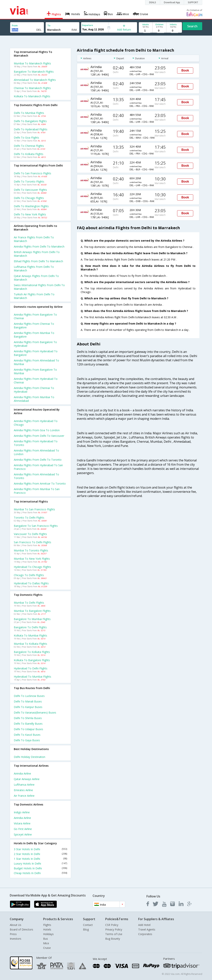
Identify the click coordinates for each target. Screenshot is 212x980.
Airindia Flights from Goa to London (37, 430)
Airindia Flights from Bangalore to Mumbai (35, 371)
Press (13, 934)
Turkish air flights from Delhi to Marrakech (34, 296)
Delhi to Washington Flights (31, 206)
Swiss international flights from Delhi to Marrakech (39, 287)
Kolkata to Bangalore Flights (32, 660)
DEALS (153, 2)
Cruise (47, 948)
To (49, 26)
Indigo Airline (22, 812)
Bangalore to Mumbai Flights (32, 619)
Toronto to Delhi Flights (29, 518)
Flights (47, 925)
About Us (16, 925)
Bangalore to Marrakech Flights (34, 72)
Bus (46, 939)
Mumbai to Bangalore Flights (32, 611)
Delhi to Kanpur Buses (28, 707)
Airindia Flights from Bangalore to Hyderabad (35, 344)
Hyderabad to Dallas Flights (31, 583)
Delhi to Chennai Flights (29, 146)
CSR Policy (112, 925)
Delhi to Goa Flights (26, 138)
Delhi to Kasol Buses (27, 735)
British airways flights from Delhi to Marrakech (37, 254)
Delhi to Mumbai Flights (29, 113)
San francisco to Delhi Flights (32, 542)
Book (185, 70)
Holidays (48, 934)
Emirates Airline (23, 790)
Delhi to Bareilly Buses (28, 724)
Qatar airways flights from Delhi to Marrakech (36, 278)
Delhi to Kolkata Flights (29, 154)
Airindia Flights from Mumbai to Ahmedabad (34, 399)
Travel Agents (147, 929)
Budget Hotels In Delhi (40, 868)
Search (192, 26)
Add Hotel (144, 925)
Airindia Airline (22, 773)
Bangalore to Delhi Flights (30, 627)
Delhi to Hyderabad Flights (31, 129)
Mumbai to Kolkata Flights (30, 644)
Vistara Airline (22, 823)
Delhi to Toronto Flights (29, 181)
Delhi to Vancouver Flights (30, 190)
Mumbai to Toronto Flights (31, 550)
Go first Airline (23, 829)
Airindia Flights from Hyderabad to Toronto (36, 443)
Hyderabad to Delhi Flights (31, 668)
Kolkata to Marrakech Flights (32, 96)
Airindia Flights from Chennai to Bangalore (34, 326)
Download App (172, 2)
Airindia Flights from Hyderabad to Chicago (36, 423)
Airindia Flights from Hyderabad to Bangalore (36, 353)
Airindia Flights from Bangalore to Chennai (35, 316)
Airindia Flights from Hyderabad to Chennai (36, 381)
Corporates (145, 934)
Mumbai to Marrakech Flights (32, 63)
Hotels (47, 929)
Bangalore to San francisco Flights (36, 526)
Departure (88, 25)
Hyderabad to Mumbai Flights (32, 677)
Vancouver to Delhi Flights (30, 534)
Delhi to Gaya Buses (27, 740)
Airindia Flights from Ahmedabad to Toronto (36, 476)
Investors (16, 939)
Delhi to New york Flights (30, 214)
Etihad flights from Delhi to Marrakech (38, 261)
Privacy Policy (114, 929)
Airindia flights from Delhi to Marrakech (39, 246)
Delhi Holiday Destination (30, 757)
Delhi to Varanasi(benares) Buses (35, 712)
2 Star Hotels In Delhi (40, 854)
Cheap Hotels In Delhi (40, 873)
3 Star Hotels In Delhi (40, 849)
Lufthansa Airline (24, 785)
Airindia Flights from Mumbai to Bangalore (34, 335)
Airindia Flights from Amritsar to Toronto (40, 484)
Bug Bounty (113, 939)
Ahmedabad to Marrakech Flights (35, 80)
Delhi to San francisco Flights (32, 173)
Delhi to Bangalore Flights (30, 121)
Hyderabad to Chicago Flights (32, 567)
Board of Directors (21, 929)
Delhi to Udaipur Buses (28, 729)
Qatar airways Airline (27, 779)
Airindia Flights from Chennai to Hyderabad (34, 390)
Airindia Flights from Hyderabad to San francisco (38, 467)
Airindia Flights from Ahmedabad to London (36, 452)
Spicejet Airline (23, 834)
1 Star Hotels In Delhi (40, 859)
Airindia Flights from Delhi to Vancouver (39, 436)
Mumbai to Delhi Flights (29, 603)
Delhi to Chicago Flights (29, 198)
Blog (86, 929)
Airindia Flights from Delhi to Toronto (38, 460)
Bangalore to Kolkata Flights (32, 652)
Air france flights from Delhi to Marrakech (34, 239)
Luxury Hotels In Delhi (40, 863)
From (15, 26)
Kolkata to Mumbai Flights (30, 635)
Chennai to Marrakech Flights (32, 88)
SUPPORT (193, 2)
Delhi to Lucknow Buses (29, 696)
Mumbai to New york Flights (32, 559)
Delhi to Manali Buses (28, 701)
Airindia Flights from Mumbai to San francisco (37, 491)
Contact (88, 925)
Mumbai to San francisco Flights (34, 509)
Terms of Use (114, 934)
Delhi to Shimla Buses (28, 718)
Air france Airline (24, 796)
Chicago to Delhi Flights (29, 575)
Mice (46, 943)
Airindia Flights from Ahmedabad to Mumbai (36, 362)
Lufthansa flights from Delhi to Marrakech (34, 269)
